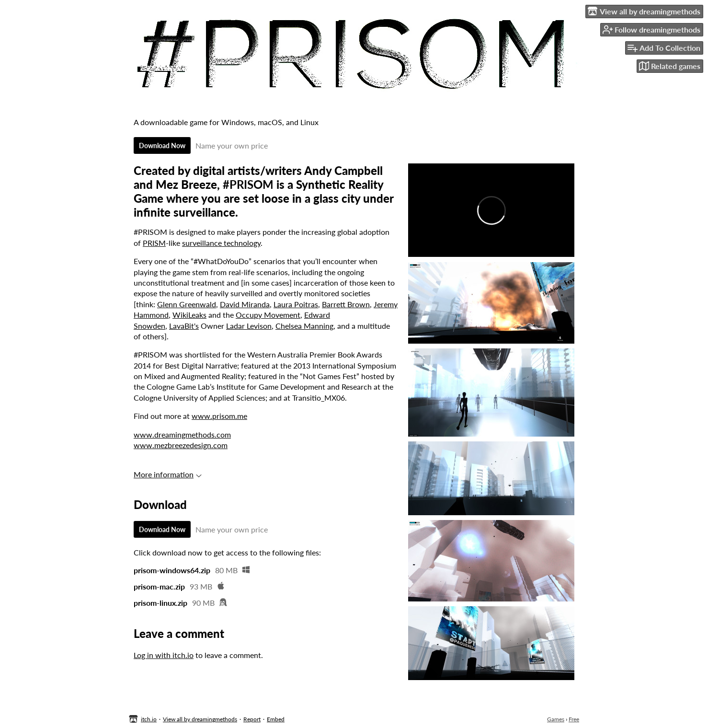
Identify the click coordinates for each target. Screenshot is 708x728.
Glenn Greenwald (187, 304)
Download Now (162, 145)
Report (252, 719)
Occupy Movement (268, 315)
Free (574, 719)
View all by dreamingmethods (200, 719)
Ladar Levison (249, 326)
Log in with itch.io (164, 655)
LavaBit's (184, 326)
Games (556, 719)
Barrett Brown (346, 304)
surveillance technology (221, 243)
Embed (276, 719)
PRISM (154, 243)
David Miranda (245, 304)
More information (168, 474)
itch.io (149, 719)
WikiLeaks (189, 315)
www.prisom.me (219, 416)
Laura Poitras (296, 304)
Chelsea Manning (304, 326)
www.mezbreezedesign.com (181, 445)
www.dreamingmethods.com (182, 434)
